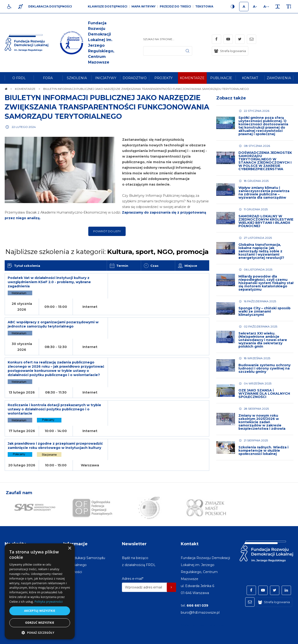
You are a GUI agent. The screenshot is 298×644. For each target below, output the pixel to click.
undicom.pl (283, 638)
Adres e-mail (133, 563)
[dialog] (40, 591)
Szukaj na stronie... (159, 39)
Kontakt (190, 529)
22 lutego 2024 (24, 127)
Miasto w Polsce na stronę (202, 610)
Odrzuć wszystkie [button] (40, 623)
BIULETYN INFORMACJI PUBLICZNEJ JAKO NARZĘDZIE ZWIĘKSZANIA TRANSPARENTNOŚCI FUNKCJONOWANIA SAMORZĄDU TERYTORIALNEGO (107, 107)
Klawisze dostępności (108, 6)
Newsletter (134, 529)
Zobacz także (231, 98)
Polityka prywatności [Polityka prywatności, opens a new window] (49, 602)
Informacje (75, 529)
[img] (83, 43)
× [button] (69, 548)
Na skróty (15, 529)
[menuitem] (19, 78)
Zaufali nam (19, 478)
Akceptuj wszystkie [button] (40, 611)
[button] (40, 632)
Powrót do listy (107, 231)
